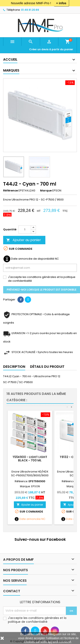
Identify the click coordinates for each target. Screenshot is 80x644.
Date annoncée (30, 519)
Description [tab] (14, 367)
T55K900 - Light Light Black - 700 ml (30, 459)
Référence (10, 191)
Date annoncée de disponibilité (33, 259)
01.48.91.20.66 (30, 10)
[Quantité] (25, 230)
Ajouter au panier (24, 240)
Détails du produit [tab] (47, 367)
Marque (46, 191)
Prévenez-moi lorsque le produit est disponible (42, 290)
